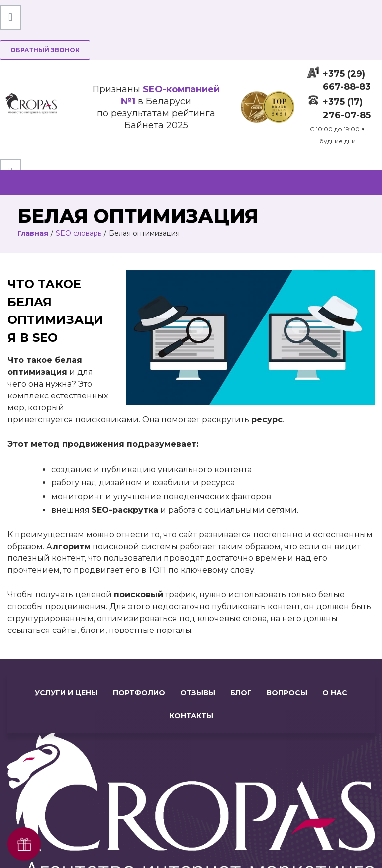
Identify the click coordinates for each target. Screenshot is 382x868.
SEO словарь (79, 233)
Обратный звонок (45, 50)
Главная (33, 233)
